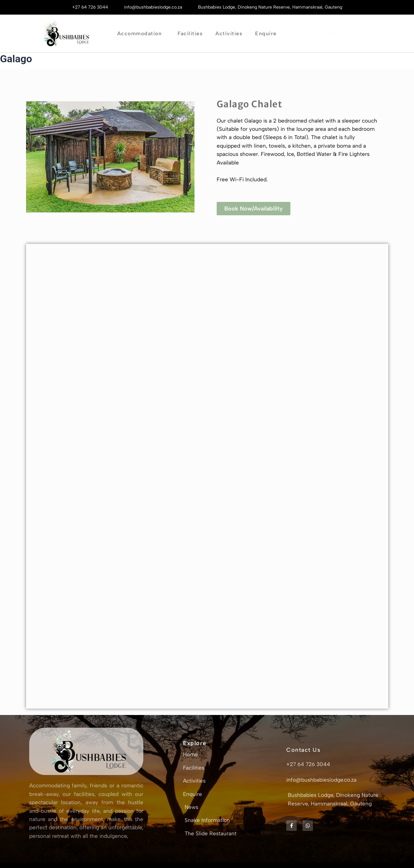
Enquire (268, 34)
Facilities (190, 33)
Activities (229, 33)
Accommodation (141, 34)
